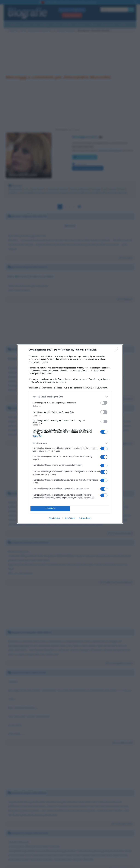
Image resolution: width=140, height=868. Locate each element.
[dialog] (70, 434)
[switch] (104, 403)
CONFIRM (50, 509)
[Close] (117, 350)
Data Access (70, 518)
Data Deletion (54, 518)
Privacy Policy (85, 518)
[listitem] (70, 397)
